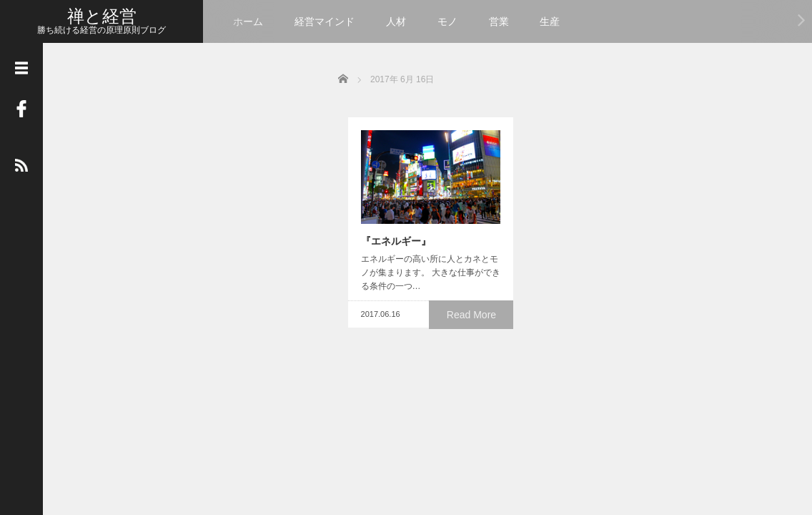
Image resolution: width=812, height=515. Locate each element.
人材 (396, 21)
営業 (499, 21)
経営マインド (325, 21)
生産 (550, 21)
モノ (447, 21)
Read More (474, 321)
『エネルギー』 (386, 247)
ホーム (248, 21)
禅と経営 (102, 16)
